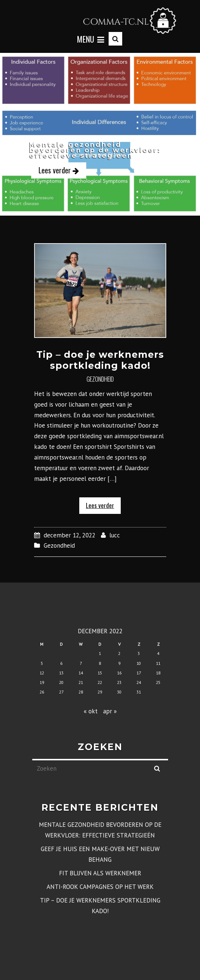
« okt (91, 711)
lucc (115, 535)
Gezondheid (100, 379)
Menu (91, 39)
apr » (110, 711)
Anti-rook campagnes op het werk (100, 887)
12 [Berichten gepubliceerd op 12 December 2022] (42, 673)
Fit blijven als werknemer (100, 873)
